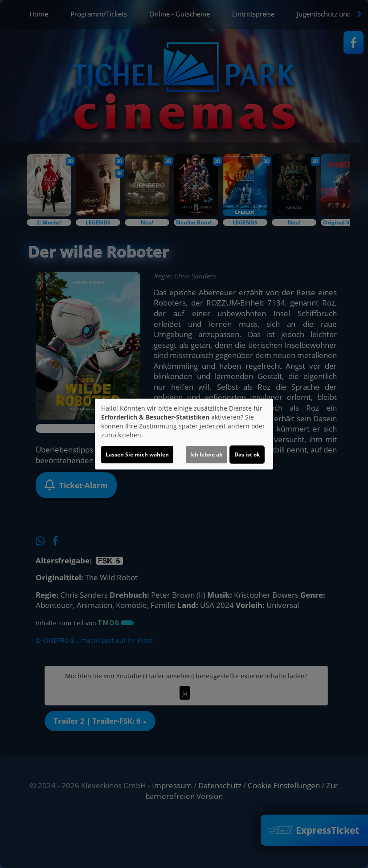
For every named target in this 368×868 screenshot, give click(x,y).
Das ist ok (247, 454)
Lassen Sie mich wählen (137, 454)
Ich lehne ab (206, 454)
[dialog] (184, 434)
